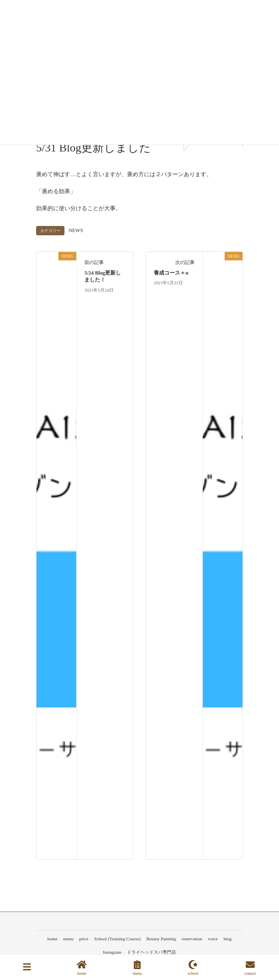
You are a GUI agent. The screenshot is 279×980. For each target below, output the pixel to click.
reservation (192, 939)
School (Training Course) (117, 939)
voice (213, 939)
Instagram (112, 952)
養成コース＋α (171, 273)
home (53, 939)
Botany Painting (161, 939)
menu (68, 939)
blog (227, 939)
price (84, 939)
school (193, 968)
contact (250, 968)
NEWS (76, 230)
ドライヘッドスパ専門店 (151, 952)
